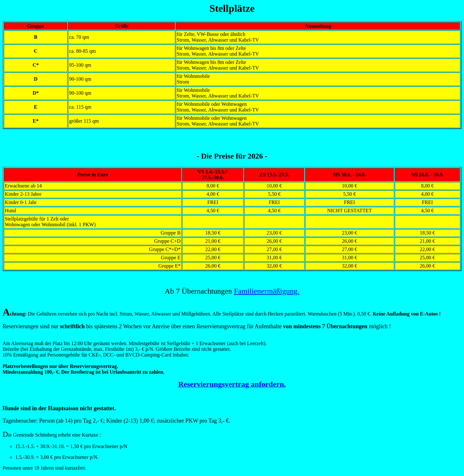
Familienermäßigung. (267, 291)
